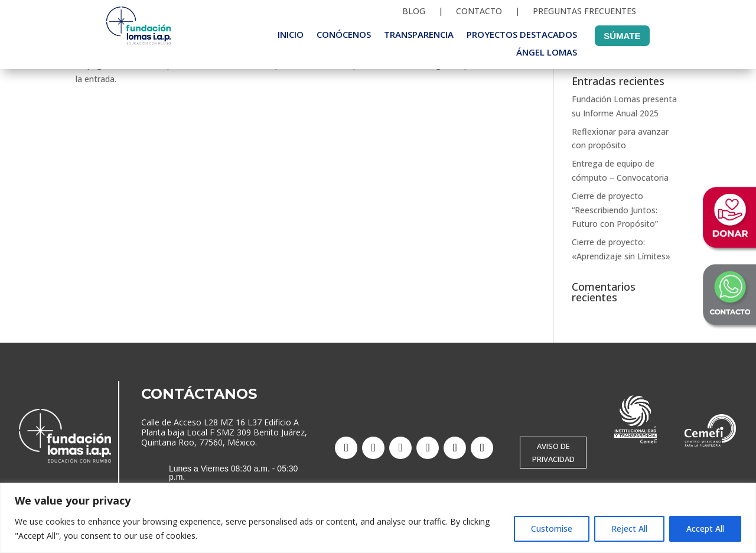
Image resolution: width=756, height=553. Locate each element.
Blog (414, 12)
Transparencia (419, 35)
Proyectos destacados (522, 35)
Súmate (622, 36)
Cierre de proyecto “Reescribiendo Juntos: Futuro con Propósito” (615, 210)
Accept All (705, 528)
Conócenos (344, 35)
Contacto (479, 12)
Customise (552, 528)
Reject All (629, 528)
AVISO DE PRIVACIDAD (553, 453)
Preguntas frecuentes (584, 12)
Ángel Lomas (547, 53)
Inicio (291, 35)
